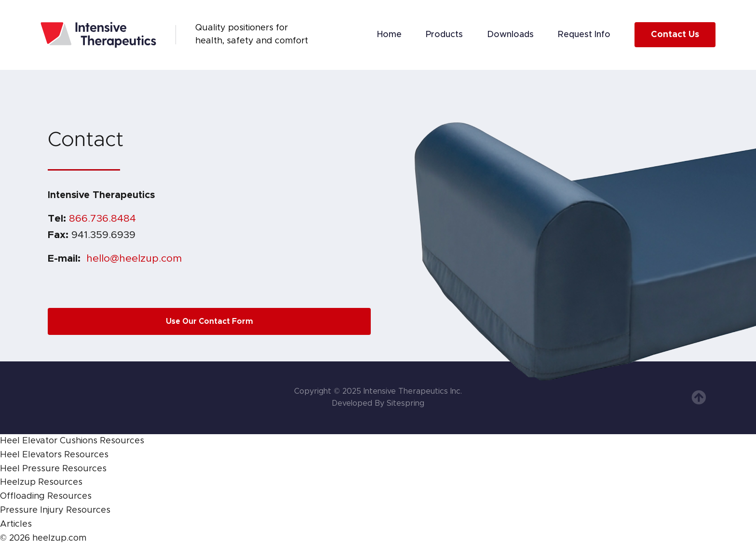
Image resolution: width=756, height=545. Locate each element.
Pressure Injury (32, 510)
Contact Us (675, 35)
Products (444, 35)
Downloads (510, 35)
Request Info (584, 35)
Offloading (22, 496)
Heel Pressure (30, 469)
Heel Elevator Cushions (49, 441)
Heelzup (18, 482)
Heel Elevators (31, 455)
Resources (122, 441)
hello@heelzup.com (134, 259)
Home (389, 35)
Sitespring (405, 403)
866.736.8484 (102, 219)
